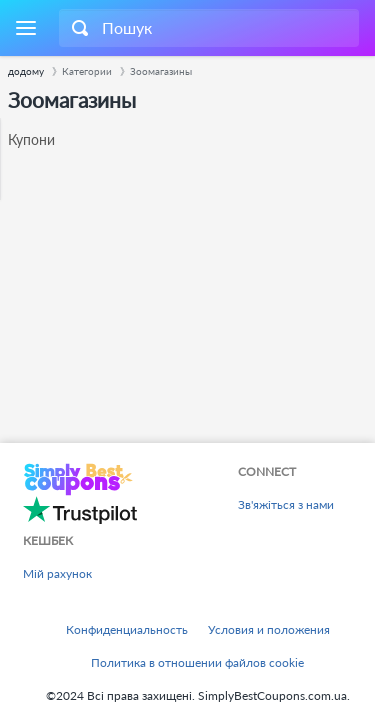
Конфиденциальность (127, 629)
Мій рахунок (57, 573)
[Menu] (25, 28)
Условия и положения (269, 629)
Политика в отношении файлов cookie (197, 662)
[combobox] (209, 28)
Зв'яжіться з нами (286, 504)
